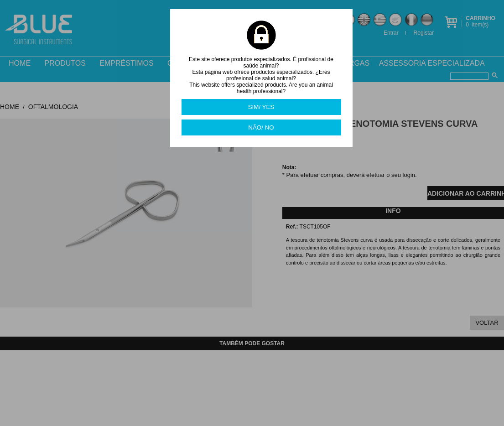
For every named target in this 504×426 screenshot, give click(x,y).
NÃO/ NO (261, 127)
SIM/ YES (261, 107)
